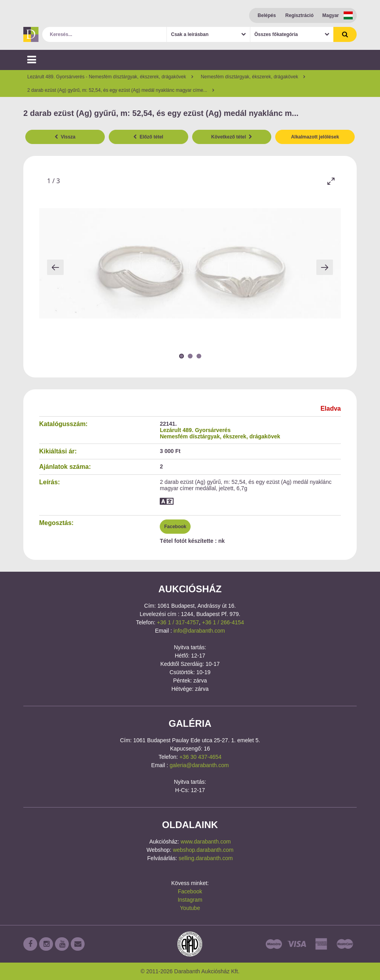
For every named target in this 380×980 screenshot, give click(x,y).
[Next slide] (325, 267)
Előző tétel (148, 137)
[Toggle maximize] (331, 181)
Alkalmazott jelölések (315, 137)
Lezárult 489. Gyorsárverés (195, 430)
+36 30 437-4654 (200, 757)
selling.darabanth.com (206, 858)
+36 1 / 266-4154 (223, 622)
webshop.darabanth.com (203, 850)
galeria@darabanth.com (199, 765)
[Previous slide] (55, 267)
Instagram (190, 900)
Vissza (65, 137)
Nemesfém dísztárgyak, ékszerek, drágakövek (220, 436)
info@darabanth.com (199, 631)
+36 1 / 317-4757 (178, 622)
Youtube (190, 908)
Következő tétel (232, 137)
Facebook (175, 527)
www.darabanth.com (206, 842)
